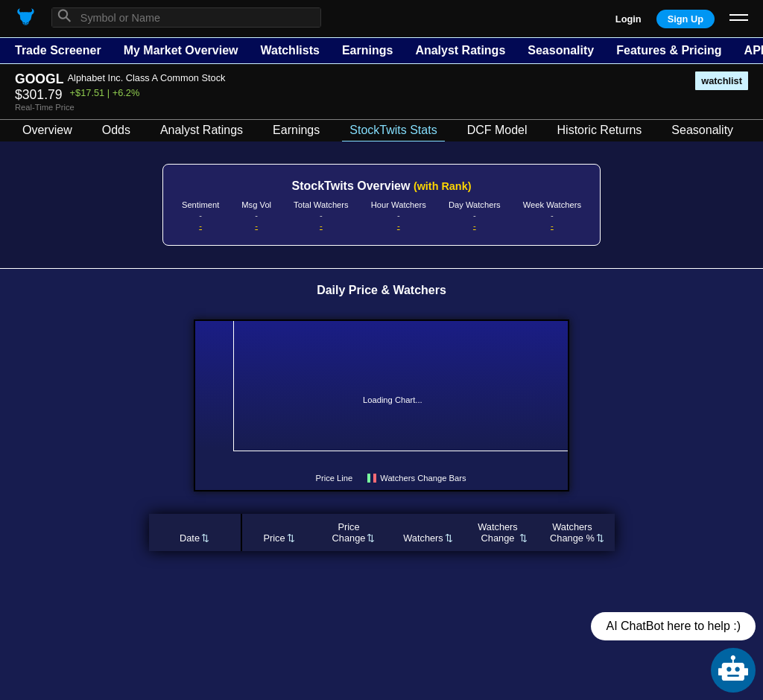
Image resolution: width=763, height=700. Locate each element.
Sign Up (686, 19)
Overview (47, 130)
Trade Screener (58, 50)
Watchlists (289, 50)
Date (190, 538)
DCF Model (497, 130)
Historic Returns (600, 130)
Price (274, 538)
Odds (116, 130)
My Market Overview (181, 50)
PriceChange (349, 532)
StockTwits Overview (382, 186)
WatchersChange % (572, 532)
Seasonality (561, 50)
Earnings (367, 50)
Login (629, 19)
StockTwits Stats (393, 130)
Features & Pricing (669, 50)
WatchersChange (498, 532)
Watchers (423, 538)
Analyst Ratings (460, 50)
